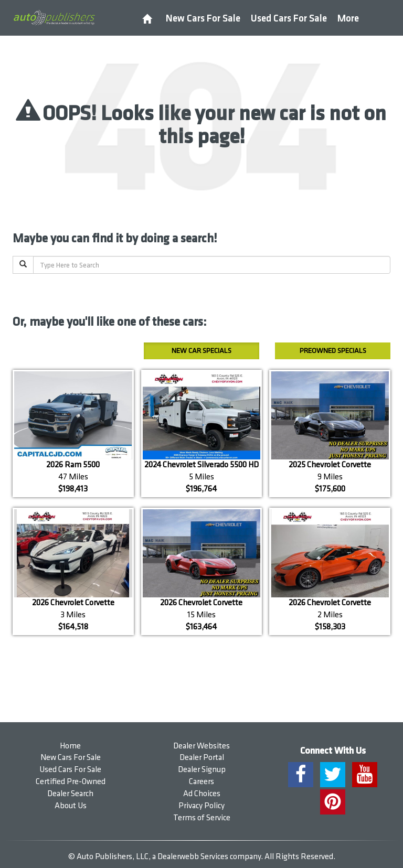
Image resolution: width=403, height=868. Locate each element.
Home (70, 746)
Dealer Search (70, 794)
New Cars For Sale (203, 19)
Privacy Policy (201, 806)
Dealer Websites (201, 746)
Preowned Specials (333, 351)
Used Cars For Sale (289, 19)
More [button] (348, 19)
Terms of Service (202, 818)
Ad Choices (202, 794)
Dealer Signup (202, 770)
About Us (71, 806)
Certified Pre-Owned (71, 782)
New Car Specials (201, 351)
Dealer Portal (202, 758)
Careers (201, 782)
